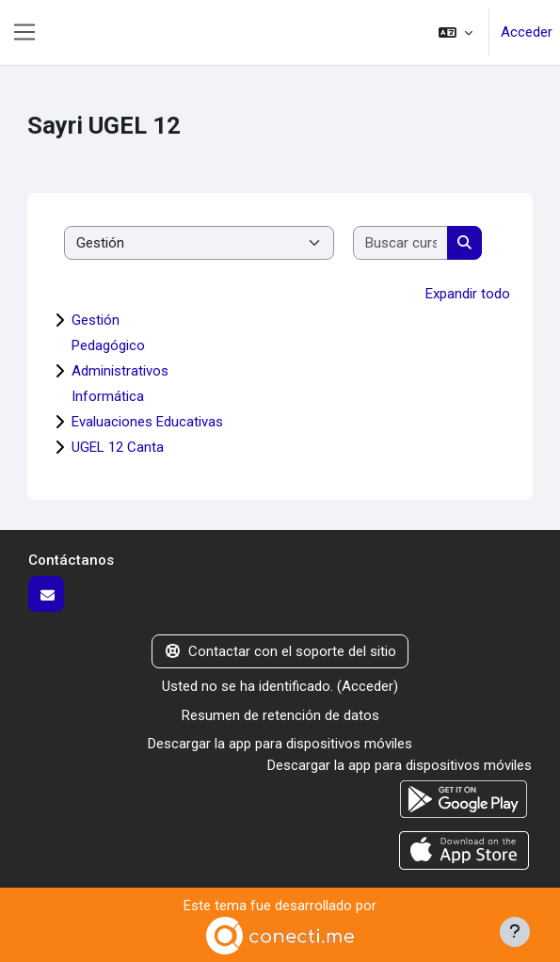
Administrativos (120, 371)
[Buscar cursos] (401, 243)
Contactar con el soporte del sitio (280, 651)
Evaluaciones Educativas (147, 422)
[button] (456, 32)
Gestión (96, 320)
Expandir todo (468, 294)
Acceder (527, 32)
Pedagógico (108, 345)
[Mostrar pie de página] (515, 932)
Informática (108, 396)
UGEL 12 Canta (118, 447)
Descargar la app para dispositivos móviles (280, 744)
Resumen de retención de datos (280, 715)
